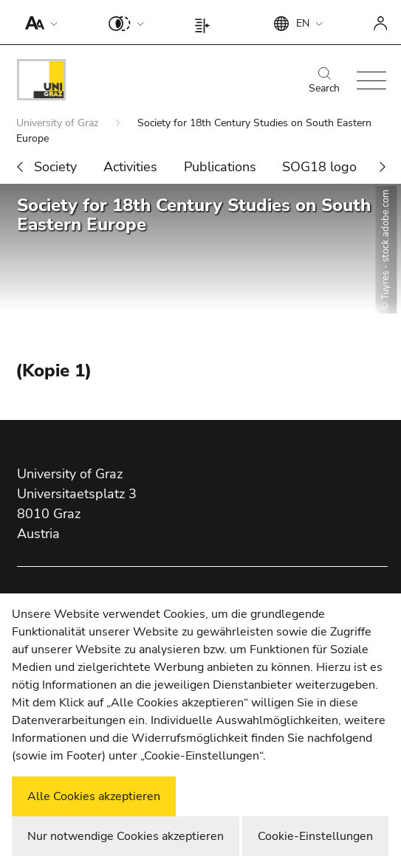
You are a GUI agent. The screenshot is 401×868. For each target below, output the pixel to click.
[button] (38, 22)
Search (324, 81)
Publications (220, 167)
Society (55, 167)
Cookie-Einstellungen (315, 836)
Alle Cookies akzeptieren (94, 796)
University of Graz (59, 123)
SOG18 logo (319, 167)
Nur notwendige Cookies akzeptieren (126, 836)
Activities (130, 167)
